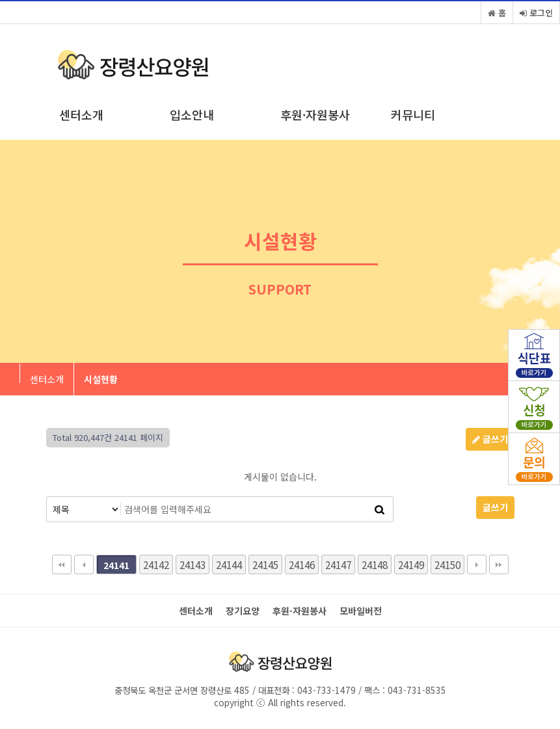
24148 (375, 564)
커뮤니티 (413, 114)
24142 (156, 564)
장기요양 (243, 611)
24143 (193, 564)
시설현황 (101, 379)
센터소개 (81, 114)
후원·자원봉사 (315, 114)
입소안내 (192, 114)
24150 (447, 564)
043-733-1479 (325, 690)
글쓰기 (490, 439)
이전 (84, 564)
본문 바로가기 (0, 0)
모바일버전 (361, 611)
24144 (229, 564)
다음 (477, 564)
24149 (411, 564)
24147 (338, 564)
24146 (302, 564)
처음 (62, 564)
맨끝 (499, 564)
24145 (265, 564)
